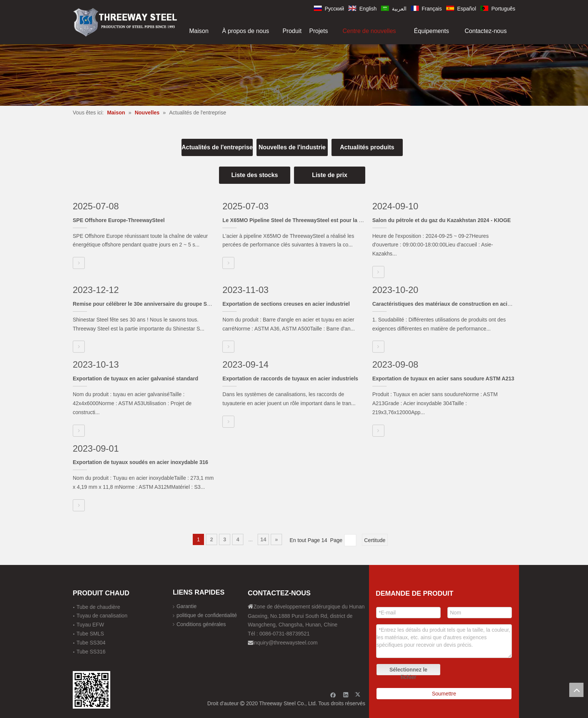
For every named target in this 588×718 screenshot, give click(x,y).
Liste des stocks (255, 175)
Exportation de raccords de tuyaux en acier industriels (290, 379)
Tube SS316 (91, 652)
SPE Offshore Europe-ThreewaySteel (119, 220)
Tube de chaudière (98, 607)
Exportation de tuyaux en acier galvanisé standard (136, 379)
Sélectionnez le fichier (408, 671)
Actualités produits (367, 147)
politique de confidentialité (207, 615)
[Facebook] (333, 695)
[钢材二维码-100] (91, 690)
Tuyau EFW (90, 625)
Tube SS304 (91, 643)
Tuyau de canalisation (102, 616)
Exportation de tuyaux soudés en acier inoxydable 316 (140, 462)
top (576, 690)
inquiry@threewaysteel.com (285, 643)
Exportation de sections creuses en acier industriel (286, 304)
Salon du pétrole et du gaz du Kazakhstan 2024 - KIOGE (442, 220)
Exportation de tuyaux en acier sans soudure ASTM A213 (443, 379)
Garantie (187, 606)
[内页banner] (294, 75)
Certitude (375, 540)
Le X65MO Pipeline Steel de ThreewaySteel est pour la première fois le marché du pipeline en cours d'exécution (361, 220)
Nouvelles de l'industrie (292, 147)
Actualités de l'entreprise (217, 147)
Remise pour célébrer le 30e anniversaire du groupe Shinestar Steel (157, 304)
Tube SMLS (90, 634)
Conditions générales (201, 624)
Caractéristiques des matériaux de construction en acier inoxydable (457, 304)
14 (263, 539)
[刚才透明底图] (125, 22)
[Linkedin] (346, 695)
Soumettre (444, 694)
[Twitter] (359, 695)
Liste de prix (330, 175)
